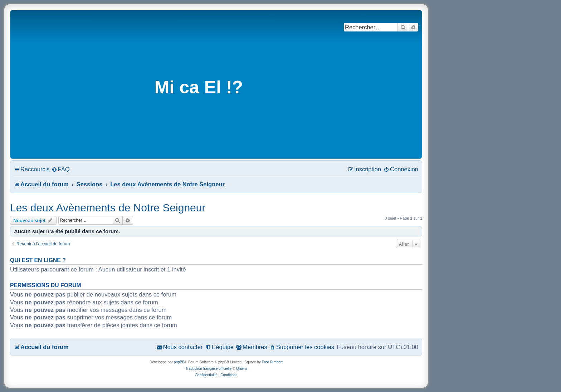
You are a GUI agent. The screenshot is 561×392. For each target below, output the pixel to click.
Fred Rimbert (272, 362)
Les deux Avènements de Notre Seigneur (108, 208)
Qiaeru (242, 369)
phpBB (179, 362)
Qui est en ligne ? (38, 260)
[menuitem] (61, 169)
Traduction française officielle (208, 369)
